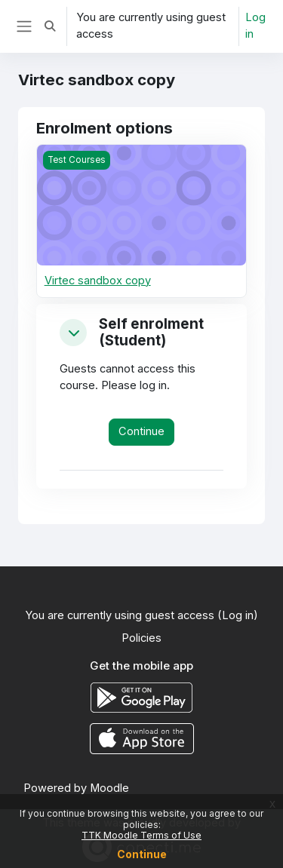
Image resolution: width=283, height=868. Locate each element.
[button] (50, 26)
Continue (142, 854)
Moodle (109, 788)
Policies (141, 638)
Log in (255, 26)
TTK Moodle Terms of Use (141, 835)
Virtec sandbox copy (98, 281)
